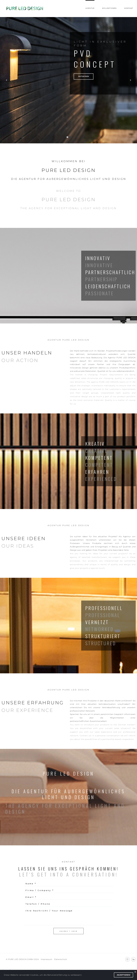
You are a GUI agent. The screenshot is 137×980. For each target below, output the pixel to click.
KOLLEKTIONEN (109, 8)
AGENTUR (90, 8)
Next (130, 80)
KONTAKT (129, 8)
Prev (7, 80)
